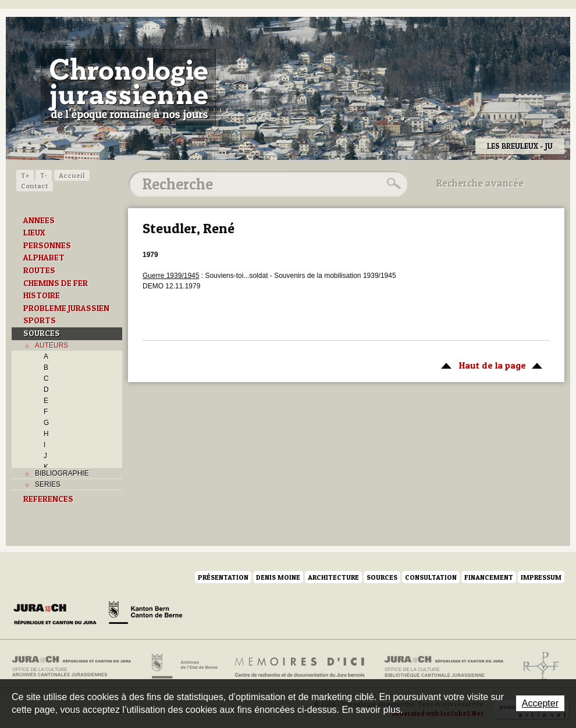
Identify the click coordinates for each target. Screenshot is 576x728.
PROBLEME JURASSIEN (66, 308)
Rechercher (392, 184)
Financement (489, 577)
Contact (35, 186)
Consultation (431, 577)
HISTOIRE (42, 295)
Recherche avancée (480, 183)
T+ (25, 175)
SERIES (48, 484)
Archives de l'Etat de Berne (184, 666)
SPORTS (40, 320)
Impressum (541, 577)
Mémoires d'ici (301, 666)
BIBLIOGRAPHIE (62, 473)
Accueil (72, 175)
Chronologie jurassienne (128, 87)
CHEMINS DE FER (56, 283)
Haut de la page (490, 365)
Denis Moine (278, 577)
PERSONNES (47, 245)
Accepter (540, 703)
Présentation (223, 577)
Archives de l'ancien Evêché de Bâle (537, 666)
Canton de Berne (145, 615)
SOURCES (42, 333)
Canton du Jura (58, 615)
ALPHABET (44, 258)
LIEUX (34, 233)
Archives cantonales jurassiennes (76, 666)
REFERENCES (48, 499)
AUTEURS (51, 345)
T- (44, 175)
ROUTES (39, 270)
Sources (382, 577)
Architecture (333, 577)
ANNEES (39, 220)
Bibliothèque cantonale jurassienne (444, 666)
